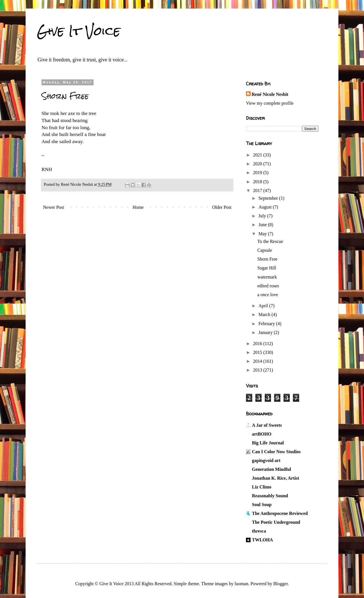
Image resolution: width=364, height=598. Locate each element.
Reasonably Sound (270, 496)
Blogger (281, 584)
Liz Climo (262, 487)
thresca (259, 531)
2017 (258, 190)
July (263, 216)
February (267, 324)
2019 (258, 173)
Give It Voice (79, 31)
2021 (258, 155)
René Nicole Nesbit (270, 94)
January (266, 332)
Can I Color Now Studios (276, 452)
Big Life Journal (268, 443)
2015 (258, 352)
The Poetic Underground (276, 522)
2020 (258, 164)
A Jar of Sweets (267, 425)
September (269, 198)
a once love (268, 295)
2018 (258, 182)
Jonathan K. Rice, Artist (276, 478)
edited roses (268, 286)
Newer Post (53, 207)
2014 (258, 361)
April (264, 306)
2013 (258, 370)
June (263, 225)
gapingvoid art (266, 460)
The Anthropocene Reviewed (280, 513)
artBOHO (262, 434)
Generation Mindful (271, 469)
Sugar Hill (267, 268)
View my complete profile (270, 103)
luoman (241, 584)
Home (138, 207)
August (266, 207)
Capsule (265, 250)
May (263, 234)
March (265, 315)
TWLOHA (262, 540)
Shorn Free (267, 259)
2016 (258, 344)
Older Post (222, 207)
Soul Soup (262, 505)
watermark (267, 277)
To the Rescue (270, 241)
